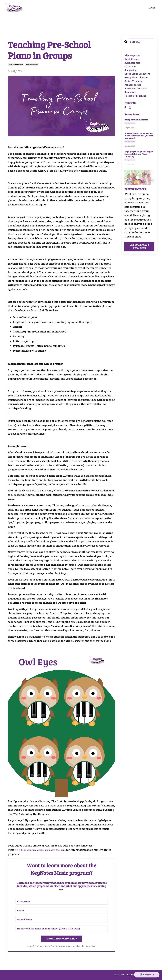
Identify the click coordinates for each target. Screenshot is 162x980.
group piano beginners (16, 64)
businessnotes (133, 64)
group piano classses (138, 81)
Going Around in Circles (136, 127)
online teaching (134, 86)
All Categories (133, 56)
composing (131, 73)
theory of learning (136, 103)
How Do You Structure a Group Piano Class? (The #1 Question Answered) (139, 143)
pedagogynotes (134, 90)
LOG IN (152, 7)
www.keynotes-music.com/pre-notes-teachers (43, 850)
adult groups (133, 60)
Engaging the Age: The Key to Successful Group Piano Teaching (139, 161)
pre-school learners (32, 64)
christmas (131, 68)
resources (131, 98)
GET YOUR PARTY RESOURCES (139, 254)
